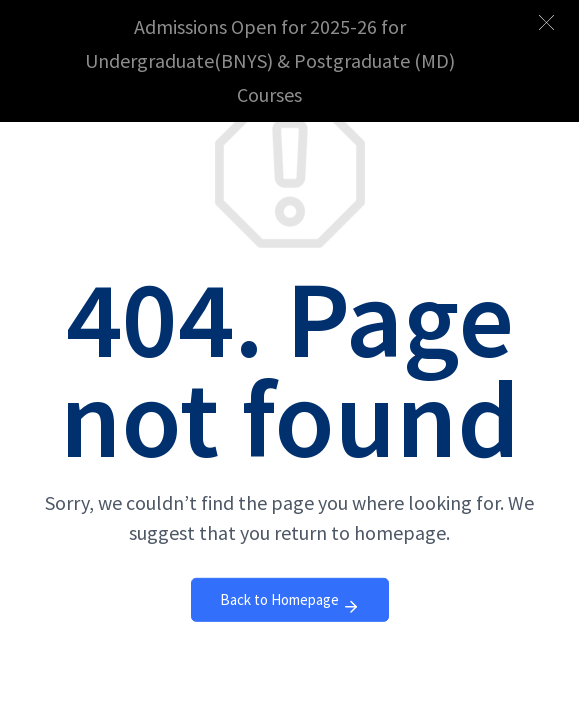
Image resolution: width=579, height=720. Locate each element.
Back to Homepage (290, 604)
